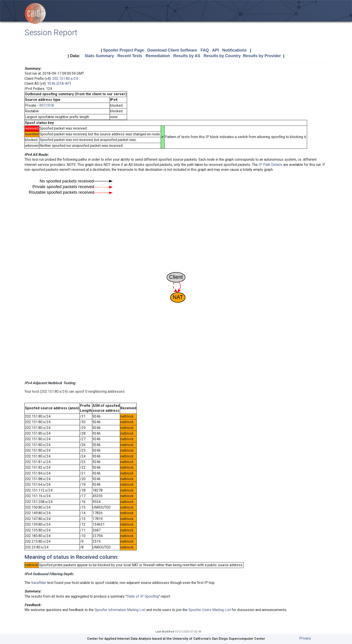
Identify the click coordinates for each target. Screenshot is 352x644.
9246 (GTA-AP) (59, 83)
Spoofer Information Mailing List (120, 610)
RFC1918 (47, 105)
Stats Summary (99, 56)
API (216, 50)
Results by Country (222, 56)
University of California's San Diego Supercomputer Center (219, 639)
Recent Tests (130, 56)
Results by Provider (262, 56)
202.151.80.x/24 (65, 79)
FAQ (205, 50)
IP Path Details (271, 165)
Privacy (305, 638)
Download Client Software (172, 50)
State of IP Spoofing (143, 596)
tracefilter (39, 583)
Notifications (234, 50)
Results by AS (187, 56)
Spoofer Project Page (123, 50)
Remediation (158, 56)
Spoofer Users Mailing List (210, 610)
